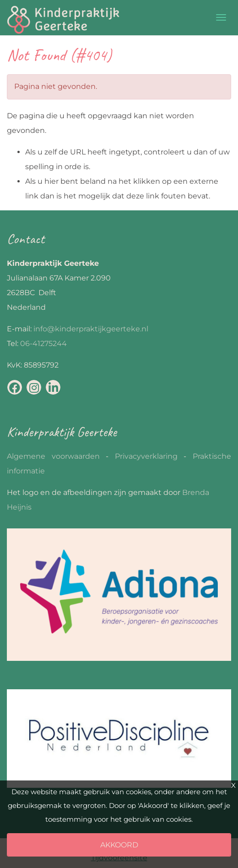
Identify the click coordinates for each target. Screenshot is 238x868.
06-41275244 (43, 343)
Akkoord (119, 845)
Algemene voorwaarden (53, 456)
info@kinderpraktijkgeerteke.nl (91, 329)
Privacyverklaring (146, 456)
